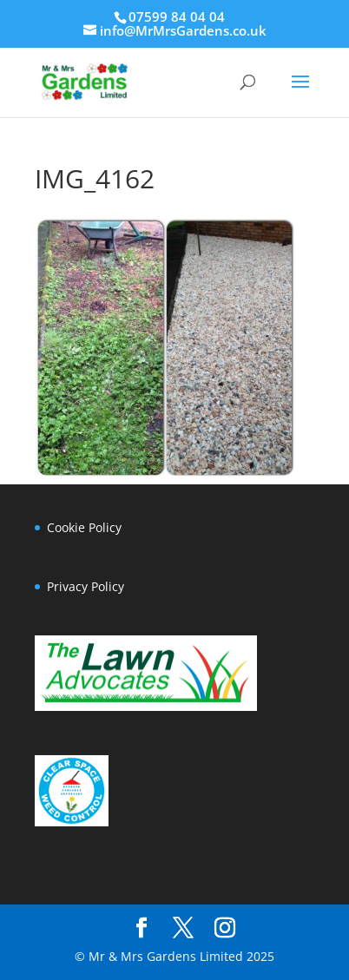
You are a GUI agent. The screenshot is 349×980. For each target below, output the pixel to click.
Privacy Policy (86, 586)
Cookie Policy (84, 527)
